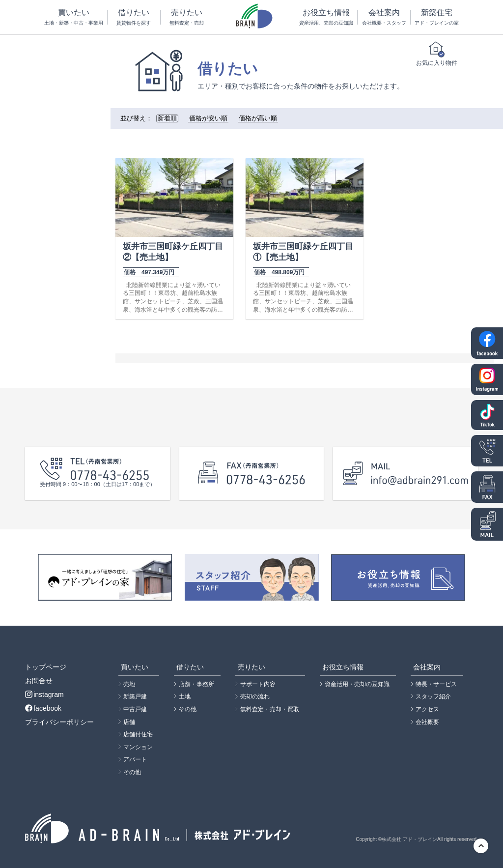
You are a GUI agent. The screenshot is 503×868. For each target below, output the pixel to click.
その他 (132, 772)
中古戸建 (135, 709)
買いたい (73, 17)
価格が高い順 (258, 118)
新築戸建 (135, 696)
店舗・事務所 (196, 684)
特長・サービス (436, 684)
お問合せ (39, 681)
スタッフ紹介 (433, 696)
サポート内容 (258, 684)
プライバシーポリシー (59, 722)
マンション (138, 747)
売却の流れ (255, 696)
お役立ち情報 (326, 17)
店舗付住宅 (138, 734)
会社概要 (427, 722)
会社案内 (384, 17)
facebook (43, 708)
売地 (129, 684)
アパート (135, 759)
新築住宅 (437, 17)
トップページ (46, 667)
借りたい (134, 17)
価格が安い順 (208, 118)
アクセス (427, 709)
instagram (44, 694)
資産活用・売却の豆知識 (357, 684)
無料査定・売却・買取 (270, 709)
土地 (185, 696)
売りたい (187, 17)
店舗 (129, 722)
